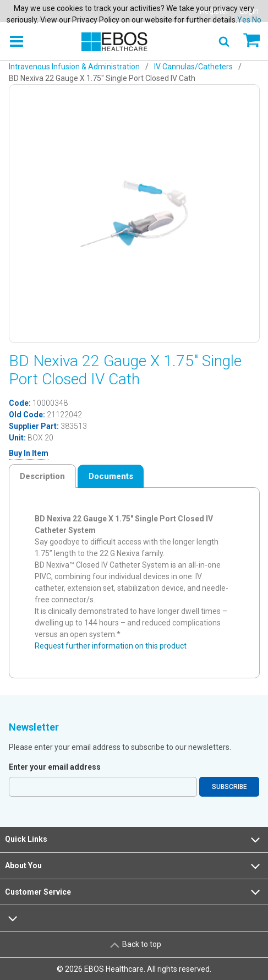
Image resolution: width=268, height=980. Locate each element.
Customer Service (134, 892)
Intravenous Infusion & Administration (74, 67)
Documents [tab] (111, 476)
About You (134, 866)
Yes (244, 20)
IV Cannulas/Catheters (193, 67)
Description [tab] (42, 476)
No (257, 20)
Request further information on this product (111, 646)
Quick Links (134, 840)
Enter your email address (55, 767)
